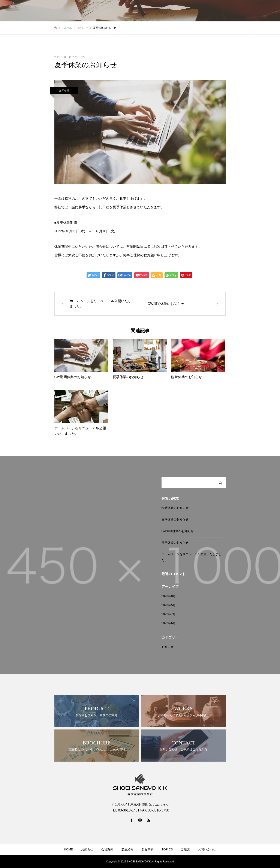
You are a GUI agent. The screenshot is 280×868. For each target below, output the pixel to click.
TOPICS (224, 11)
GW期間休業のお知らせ (178, 531)
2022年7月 (169, 614)
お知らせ (145, 11)
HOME (127, 11)
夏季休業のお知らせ (175, 519)
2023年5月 (169, 605)
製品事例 (205, 11)
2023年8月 (169, 596)
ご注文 (242, 11)
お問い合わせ (263, 11)
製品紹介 (185, 11)
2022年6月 (169, 623)
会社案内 (165, 11)
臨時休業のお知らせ (175, 508)
